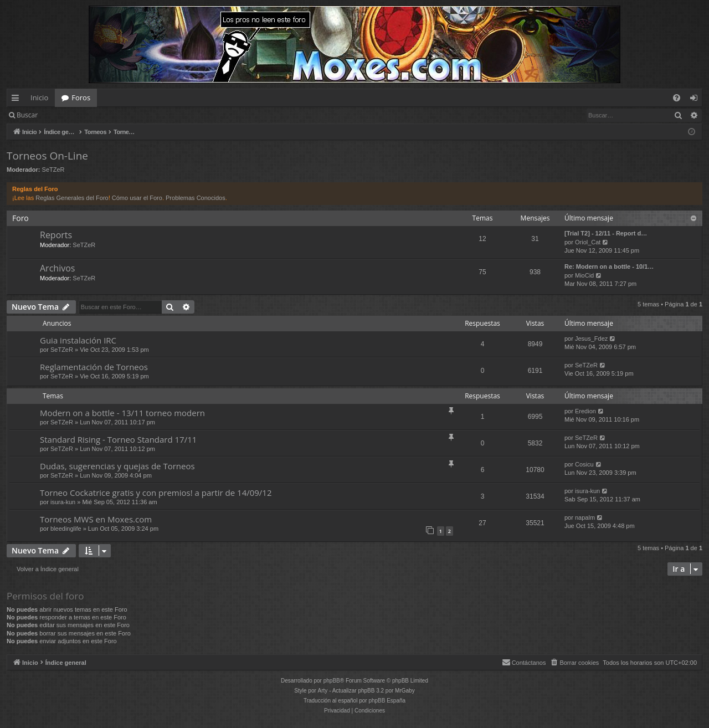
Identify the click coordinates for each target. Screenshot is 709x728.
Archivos (57, 268)
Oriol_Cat (588, 242)
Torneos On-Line (47, 156)
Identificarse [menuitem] (697, 100)
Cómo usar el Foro (137, 198)
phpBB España (387, 701)
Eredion (585, 411)
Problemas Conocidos (196, 198)
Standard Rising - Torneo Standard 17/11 (118, 439)
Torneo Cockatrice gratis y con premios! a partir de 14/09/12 (156, 493)
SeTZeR (53, 170)
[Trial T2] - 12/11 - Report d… (606, 233)
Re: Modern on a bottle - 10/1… (609, 266)
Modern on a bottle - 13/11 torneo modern (122, 413)
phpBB (332, 681)
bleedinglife (66, 529)
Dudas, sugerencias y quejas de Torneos (117, 466)
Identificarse (73, 115)
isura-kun (63, 502)
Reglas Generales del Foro (72, 198)
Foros (81, 98)
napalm (585, 517)
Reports (56, 235)
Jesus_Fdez (591, 339)
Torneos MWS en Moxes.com (96, 519)
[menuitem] (677, 98)
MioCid (584, 275)
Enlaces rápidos (17, 100)
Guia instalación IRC (78, 340)
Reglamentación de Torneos (94, 367)
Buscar (27, 115)
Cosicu (584, 464)
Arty (323, 691)
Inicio (39, 98)
